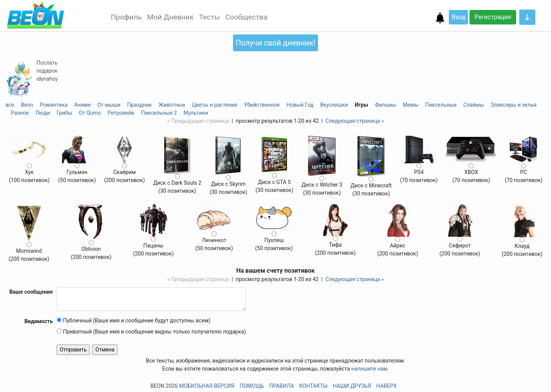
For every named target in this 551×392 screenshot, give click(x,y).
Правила (281, 386)
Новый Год (300, 105)
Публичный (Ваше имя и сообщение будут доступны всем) (134, 320)
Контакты (314, 386)
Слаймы (474, 105)
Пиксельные (441, 105)
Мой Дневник (170, 17)
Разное (20, 113)
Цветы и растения (215, 105)
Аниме (82, 105)
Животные (172, 105)
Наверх (386, 386)
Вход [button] (458, 17)
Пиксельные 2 (159, 113)
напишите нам (369, 369)
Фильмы (385, 105)
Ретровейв (121, 113)
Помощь (252, 386)
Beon (27, 105)
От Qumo (90, 113)
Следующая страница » (355, 121)
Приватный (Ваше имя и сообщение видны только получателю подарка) (151, 332)
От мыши (109, 105)
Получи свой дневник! (275, 43)
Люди (43, 113)
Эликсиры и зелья (514, 105)
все (10, 105)
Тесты (209, 17)
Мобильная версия (207, 386)
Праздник (139, 105)
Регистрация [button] (493, 17)
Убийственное (262, 105)
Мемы (411, 105)
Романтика (54, 105)
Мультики (196, 113)
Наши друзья (352, 386)
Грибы (64, 113)
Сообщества (246, 17)
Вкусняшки (334, 105)
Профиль (126, 17)
